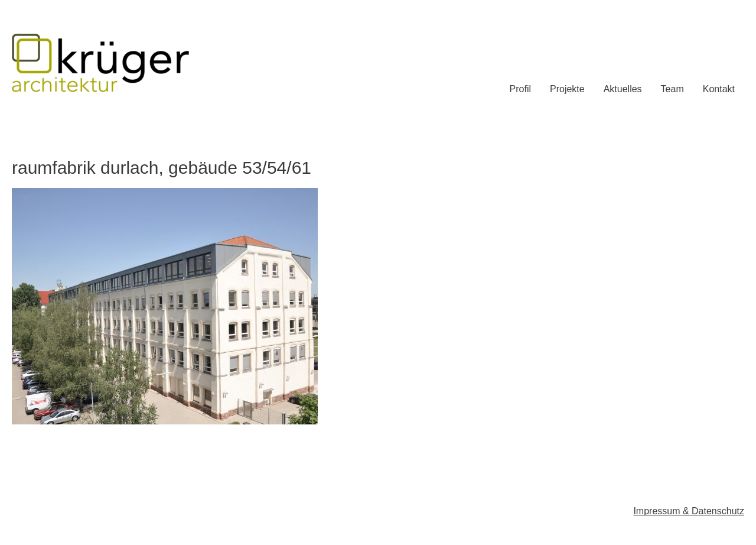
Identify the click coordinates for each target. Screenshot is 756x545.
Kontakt (719, 89)
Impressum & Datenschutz (689, 511)
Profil (520, 89)
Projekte (567, 89)
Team (672, 89)
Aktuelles (623, 89)
